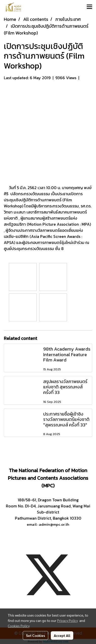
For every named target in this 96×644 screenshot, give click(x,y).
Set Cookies (35, 635)
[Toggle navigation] (89, 7)
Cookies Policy (19, 626)
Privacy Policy (67, 620)
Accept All (62, 635)
